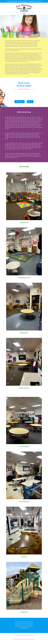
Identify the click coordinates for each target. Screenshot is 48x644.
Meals (30, 102)
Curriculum (19, 102)
